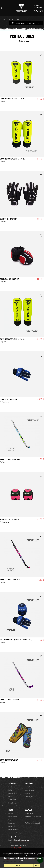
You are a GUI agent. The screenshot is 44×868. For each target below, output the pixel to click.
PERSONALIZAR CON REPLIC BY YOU (25, 23)
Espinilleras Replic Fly (9, 760)
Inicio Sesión (29, 787)
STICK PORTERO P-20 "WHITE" (11, 700)
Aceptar (18, 865)
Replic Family (13, 826)
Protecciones (13, 793)
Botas (10, 790)
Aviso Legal (29, 814)
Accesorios (12, 800)
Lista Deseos (29, 790)
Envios (11, 814)
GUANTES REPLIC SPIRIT (8, 219)
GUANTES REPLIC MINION (8, 399)
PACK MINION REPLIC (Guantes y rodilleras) (16, 640)
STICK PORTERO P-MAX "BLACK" (11, 579)
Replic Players (13, 830)
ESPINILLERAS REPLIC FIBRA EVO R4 (12, 159)
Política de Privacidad (32, 823)
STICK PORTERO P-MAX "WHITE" (11, 459)
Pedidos (28, 793)
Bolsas (11, 797)
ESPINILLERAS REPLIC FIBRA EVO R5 (12, 339)
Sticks (11, 787)
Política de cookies (31, 820)
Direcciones (29, 797)
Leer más (37, 865)
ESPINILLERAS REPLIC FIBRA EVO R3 (12, 99)
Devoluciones (13, 817)
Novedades (12, 803)
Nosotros (12, 823)
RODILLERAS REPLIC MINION (9, 519)
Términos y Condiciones (33, 817)
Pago (10, 820)
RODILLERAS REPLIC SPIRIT (9, 279)
